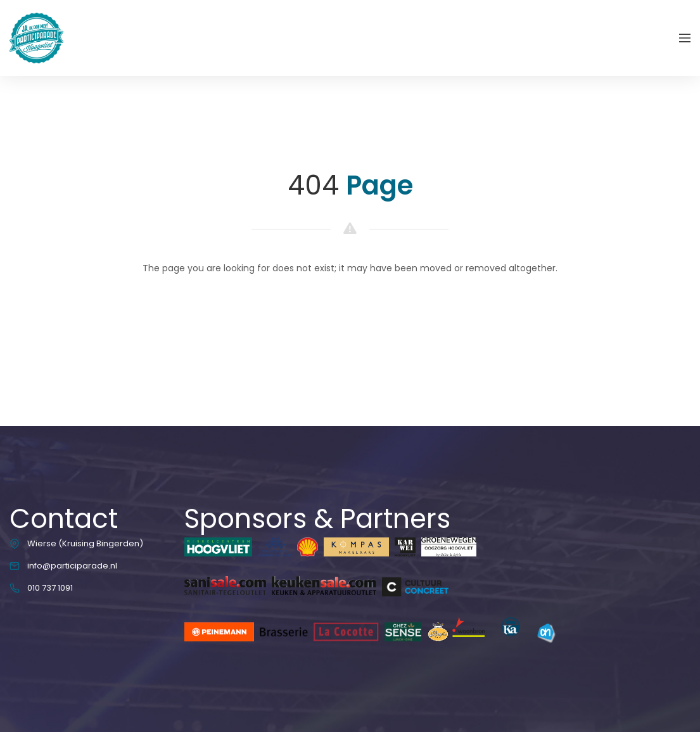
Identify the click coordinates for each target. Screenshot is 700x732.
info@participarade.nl (72, 566)
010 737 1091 (50, 588)
